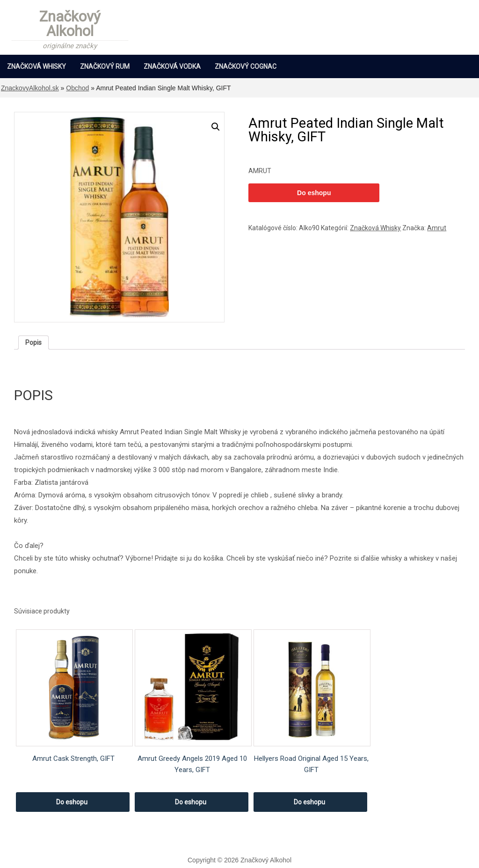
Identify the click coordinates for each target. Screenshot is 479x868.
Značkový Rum (105, 66)
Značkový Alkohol (70, 25)
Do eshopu (314, 193)
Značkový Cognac (246, 66)
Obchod (77, 88)
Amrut (437, 228)
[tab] (33, 343)
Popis (33, 343)
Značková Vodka (172, 66)
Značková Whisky (36, 66)
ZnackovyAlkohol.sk (30, 88)
